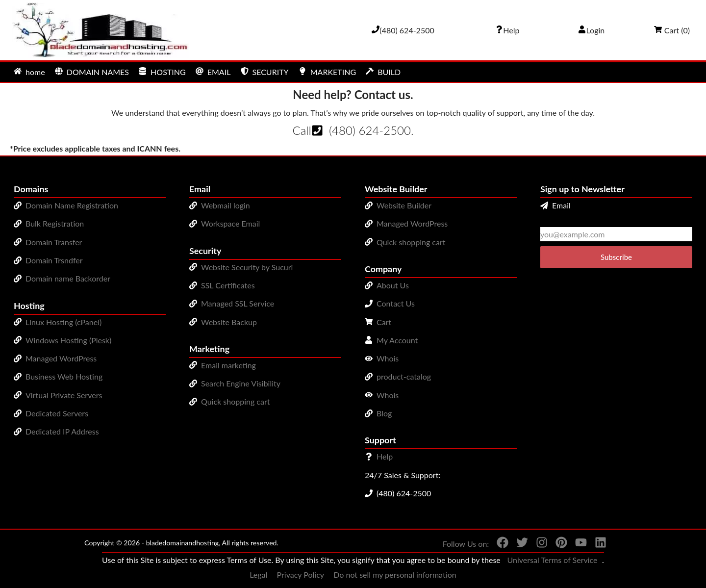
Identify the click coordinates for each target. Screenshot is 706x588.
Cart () (672, 30)
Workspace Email (230, 223)
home (29, 72)
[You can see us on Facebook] (499, 544)
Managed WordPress (61, 358)
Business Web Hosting (64, 376)
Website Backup (229, 322)
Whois (388, 358)
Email (555, 205)
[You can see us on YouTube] (577, 544)
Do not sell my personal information (395, 575)
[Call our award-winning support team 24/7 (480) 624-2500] (507, 30)
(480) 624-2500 (370, 130)
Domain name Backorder (68, 278)
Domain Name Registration (72, 205)
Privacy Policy (301, 575)
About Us (393, 285)
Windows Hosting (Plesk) (68, 340)
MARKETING (327, 72)
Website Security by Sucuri (247, 267)
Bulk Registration (55, 223)
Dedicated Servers (57, 413)
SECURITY (265, 72)
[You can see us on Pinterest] (557, 544)
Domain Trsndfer (54, 260)
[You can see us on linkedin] (597, 544)
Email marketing (228, 365)
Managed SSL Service (238, 303)
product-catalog (404, 376)
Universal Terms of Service (552, 560)
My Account (397, 340)
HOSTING (162, 72)
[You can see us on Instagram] (538, 544)
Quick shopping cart (236, 401)
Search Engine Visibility (241, 383)
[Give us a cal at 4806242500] (403, 30)
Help (385, 456)
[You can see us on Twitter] (518, 544)
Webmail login (226, 205)
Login (592, 30)
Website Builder (404, 205)
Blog (384, 413)
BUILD (383, 72)
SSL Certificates (228, 285)
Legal (258, 575)
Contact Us (396, 303)
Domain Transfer (54, 242)
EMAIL (213, 72)
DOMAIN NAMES (92, 72)
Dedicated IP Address (62, 431)
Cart (384, 322)
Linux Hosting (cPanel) (63, 322)
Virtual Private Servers (64, 395)
